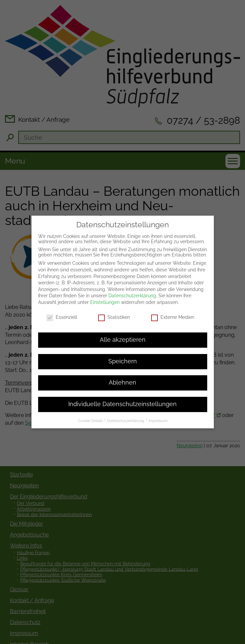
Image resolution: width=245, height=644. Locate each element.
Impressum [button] (158, 394)
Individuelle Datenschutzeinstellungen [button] (123, 377)
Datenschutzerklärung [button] (126, 394)
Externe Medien (173, 290)
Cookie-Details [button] (91, 394)
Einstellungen (105, 275)
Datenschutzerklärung (132, 269)
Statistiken (114, 290)
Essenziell (62, 290)
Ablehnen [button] (123, 356)
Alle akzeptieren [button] (123, 313)
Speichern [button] (123, 334)
